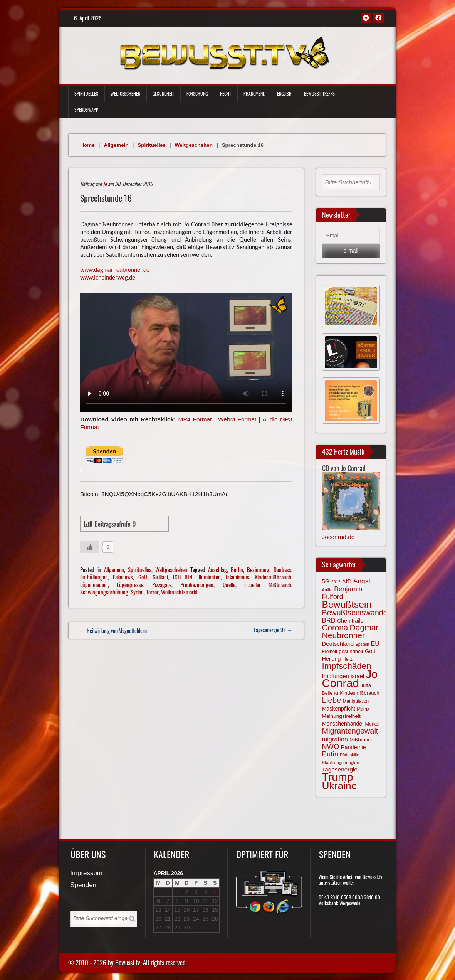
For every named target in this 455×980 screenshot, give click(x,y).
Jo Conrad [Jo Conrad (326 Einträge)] (350, 679)
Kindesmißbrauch (273, 577)
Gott (143, 577)
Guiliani (160, 577)
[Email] (351, 236)
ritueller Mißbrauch (268, 584)
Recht (226, 93)
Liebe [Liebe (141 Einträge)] (332, 700)
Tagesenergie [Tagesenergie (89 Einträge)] (340, 769)
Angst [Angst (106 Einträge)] (362, 581)
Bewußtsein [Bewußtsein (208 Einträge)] (347, 604)
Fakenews (123, 577)
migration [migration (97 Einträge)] (335, 739)
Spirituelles (86, 93)
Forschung (197, 93)
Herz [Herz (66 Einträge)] (348, 659)
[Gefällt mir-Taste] (90, 547)
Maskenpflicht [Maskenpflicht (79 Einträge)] (339, 709)
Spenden (83, 885)
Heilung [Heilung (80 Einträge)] (332, 659)
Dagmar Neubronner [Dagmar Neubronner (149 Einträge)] (350, 631)
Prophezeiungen (197, 584)
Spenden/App (86, 110)
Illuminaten (209, 577)
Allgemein (116, 145)
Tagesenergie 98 (273, 630)
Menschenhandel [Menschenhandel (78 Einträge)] (343, 724)
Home (87, 145)
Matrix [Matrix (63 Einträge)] (363, 709)
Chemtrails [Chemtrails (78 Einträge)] (350, 621)
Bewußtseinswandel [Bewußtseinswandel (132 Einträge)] (356, 613)
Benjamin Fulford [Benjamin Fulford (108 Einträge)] (342, 593)
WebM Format (237, 419)
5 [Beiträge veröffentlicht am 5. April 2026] (215, 892)
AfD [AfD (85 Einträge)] (347, 581)
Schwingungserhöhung (104, 592)
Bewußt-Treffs (319, 93)
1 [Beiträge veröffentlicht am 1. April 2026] (177, 892)
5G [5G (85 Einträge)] (326, 581)
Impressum (86, 873)
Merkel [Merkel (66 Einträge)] (372, 724)
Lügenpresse (130, 584)
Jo (105, 184)
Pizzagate (162, 584)
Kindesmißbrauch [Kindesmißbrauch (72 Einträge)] (359, 693)
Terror (152, 592)
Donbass (282, 569)
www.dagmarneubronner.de (115, 269)
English (284, 93)
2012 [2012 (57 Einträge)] (336, 582)
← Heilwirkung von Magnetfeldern (113, 631)
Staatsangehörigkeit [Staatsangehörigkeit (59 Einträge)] (341, 763)
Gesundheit (163, 93)
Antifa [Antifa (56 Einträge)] (327, 590)
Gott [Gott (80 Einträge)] (370, 651)
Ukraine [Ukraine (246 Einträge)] (340, 786)
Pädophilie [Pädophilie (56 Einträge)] (349, 755)
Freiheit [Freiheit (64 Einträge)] (330, 652)
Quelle (229, 584)
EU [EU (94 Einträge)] (375, 643)
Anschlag (217, 569)
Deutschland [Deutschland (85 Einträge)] (338, 644)
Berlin (237, 569)
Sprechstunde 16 (106, 198)
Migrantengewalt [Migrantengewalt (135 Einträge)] (350, 731)
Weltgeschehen (125, 93)
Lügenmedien (94, 584)
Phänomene (254, 93)
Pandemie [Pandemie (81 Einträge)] (353, 747)
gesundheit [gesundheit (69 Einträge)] (351, 651)
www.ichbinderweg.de (108, 277)
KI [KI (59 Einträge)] (336, 693)
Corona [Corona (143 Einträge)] (335, 627)
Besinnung (258, 569)
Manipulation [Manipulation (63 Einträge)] (356, 701)
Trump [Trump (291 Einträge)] (338, 777)
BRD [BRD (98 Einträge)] (329, 620)
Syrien (137, 592)
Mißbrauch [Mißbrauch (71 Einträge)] (361, 740)
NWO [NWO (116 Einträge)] (331, 747)
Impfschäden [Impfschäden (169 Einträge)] (347, 666)
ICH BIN (183, 577)
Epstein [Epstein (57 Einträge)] (363, 644)
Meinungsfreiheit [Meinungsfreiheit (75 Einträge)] (341, 716)
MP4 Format (195, 419)
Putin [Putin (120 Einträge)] (330, 754)
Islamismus (238, 577)
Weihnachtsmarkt (180, 592)
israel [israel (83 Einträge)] (357, 676)
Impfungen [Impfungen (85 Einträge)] (336, 676)
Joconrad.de (338, 537)
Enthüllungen (94, 577)
